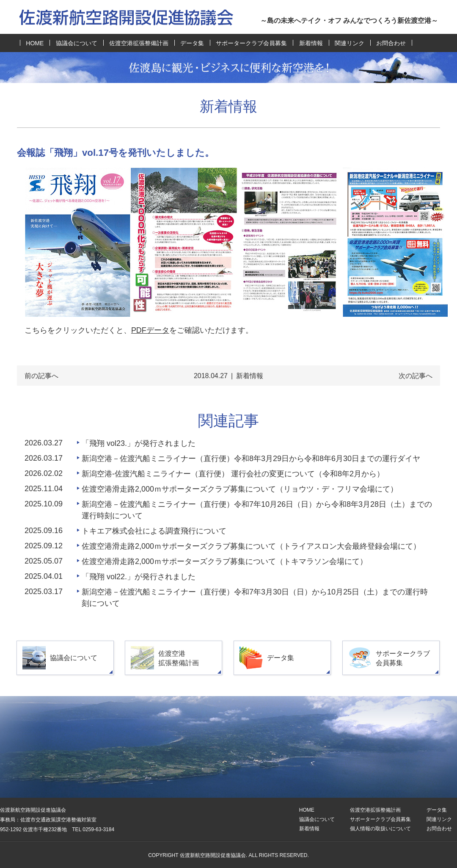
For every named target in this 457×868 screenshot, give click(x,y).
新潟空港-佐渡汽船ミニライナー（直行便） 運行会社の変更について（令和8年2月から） (233, 474)
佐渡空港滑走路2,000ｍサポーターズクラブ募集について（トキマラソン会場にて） (224, 561)
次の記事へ (416, 376)
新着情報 (311, 43)
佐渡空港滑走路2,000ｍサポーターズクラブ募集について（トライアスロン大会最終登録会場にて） (251, 546)
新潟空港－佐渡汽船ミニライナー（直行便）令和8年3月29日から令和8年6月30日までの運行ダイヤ (251, 459)
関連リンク (350, 43)
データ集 (192, 43)
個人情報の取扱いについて (380, 829)
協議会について (77, 43)
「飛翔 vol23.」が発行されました (139, 443)
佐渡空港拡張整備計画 (139, 43)
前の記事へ (41, 376)
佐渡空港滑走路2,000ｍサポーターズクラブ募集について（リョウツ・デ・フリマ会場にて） (240, 489)
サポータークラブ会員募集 (251, 43)
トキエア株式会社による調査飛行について (154, 531)
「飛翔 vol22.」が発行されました (139, 577)
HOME (35, 43)
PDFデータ (150, 330)
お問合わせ (391, 43)
